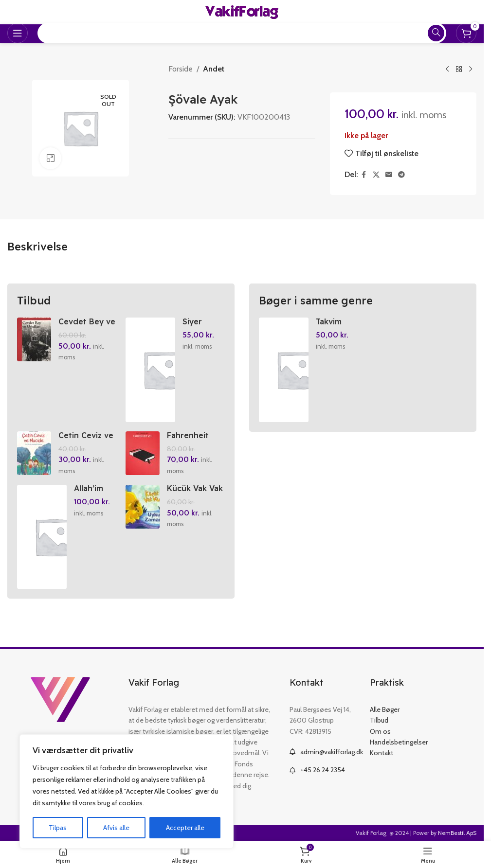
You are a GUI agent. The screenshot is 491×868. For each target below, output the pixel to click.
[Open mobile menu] (18, 33)
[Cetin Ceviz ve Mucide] (34, 454)
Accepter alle (185, 828)
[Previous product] (447, 70)
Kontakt (382, 753)
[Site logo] (242, 11)
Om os (380, 731)
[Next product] (471, 70)
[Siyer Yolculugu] (151, 370)
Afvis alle (116, 828)
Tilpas (58, 828)
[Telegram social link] (401, 175)
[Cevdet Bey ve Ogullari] (34, 339)
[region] (127, 792)
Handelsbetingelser (399, 743)
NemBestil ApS (457, 833)
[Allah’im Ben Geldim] (42, 537)
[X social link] (376, 175)
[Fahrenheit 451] (143, 454)
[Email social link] (389, 175)
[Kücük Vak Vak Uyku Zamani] (143, 507)
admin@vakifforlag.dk (332, 752)
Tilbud (379, 721)
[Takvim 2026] (284, 370)
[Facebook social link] (364, 175)
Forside (181, 69)
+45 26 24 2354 (323, 770)
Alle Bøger (385, 710)
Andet (214, 69)
